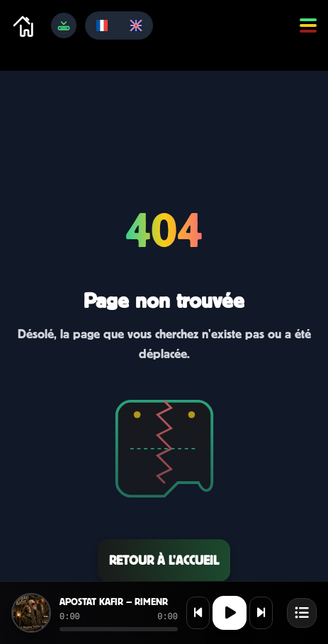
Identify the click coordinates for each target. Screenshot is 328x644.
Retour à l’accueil (164, 560)
